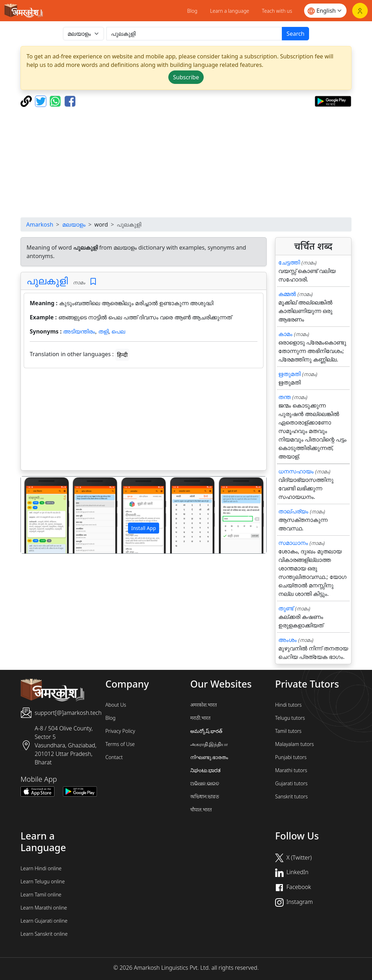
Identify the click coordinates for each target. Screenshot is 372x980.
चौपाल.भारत (201, 810)
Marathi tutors (291, 770)
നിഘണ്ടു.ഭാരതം (209, 757)
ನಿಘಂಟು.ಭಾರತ (205, 770)
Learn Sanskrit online (44, 934)
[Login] (360, 11)
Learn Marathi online (44, 908)
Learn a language (230, 11)
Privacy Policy (120, 731)
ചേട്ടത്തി (289, 262)
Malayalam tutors (295, 744)
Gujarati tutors (291, 783)
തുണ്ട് (286, 608)
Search (295, 34)
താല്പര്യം (293, 511)
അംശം (287, 640)
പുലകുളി (47, 281)
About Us (116, 705)
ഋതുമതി (289, 374)
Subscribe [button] (186, 77)
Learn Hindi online (41, 868)
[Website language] (325, 11)
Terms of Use (120, 744)
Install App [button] (144, 528)
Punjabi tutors (291, 757)
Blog (192, 11)
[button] (39, 515)
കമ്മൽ (287, 294)
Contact (114, 757)
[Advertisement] (144, 421)
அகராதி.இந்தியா (209, 744)
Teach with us (277, 11)
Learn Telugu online (43, 881)
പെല (118, 331)
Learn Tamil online (41, 894)
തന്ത (284, 397)
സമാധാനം (293, 543)
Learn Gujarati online (44, 921)
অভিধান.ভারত (205, 796)
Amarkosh (40, 224)
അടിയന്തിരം (79, 331)
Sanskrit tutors (291, 796)
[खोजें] (194, 34)
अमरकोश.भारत (204, 705)
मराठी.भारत (200, 718)
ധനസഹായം (296, 471)
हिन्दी (122, 355)
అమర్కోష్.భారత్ (206, 731)
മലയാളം (74, 224)
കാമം (285, 334)
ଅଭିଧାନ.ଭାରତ (205, 783)
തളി (103, 331)
